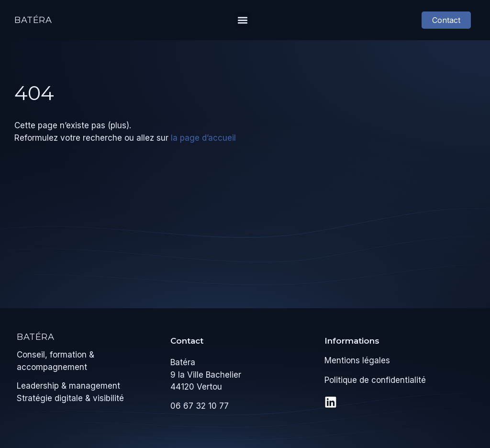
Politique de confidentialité (375, 380)
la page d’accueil (203, 138)
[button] (243, 20)
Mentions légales (357, 360)
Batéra (33, 20)
